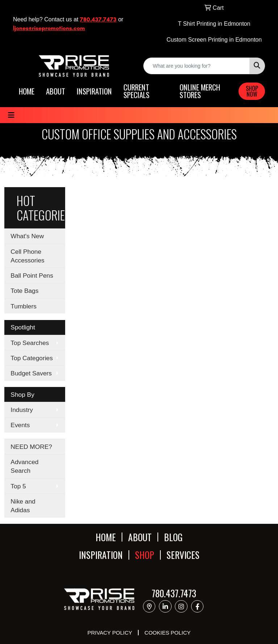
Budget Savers (31, 373)
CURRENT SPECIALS (136, 91)
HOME (27, 91)
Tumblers (24, 306)
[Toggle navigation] (11, 115)
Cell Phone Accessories (27, 256)
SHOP (145, 555)
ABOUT (56, 91)
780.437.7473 (98, 19)
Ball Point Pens (32, 275)
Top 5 (18, 486)
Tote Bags (24, 291)
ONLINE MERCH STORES (200, 91)
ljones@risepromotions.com (49, 28)
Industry (22, 410)
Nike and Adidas (23, 506)
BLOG (173, 537)
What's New (27, 236)
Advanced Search (24, 466)
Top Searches (30, 343)
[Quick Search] (197, 66)
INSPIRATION (94, 91)
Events (20, 425)
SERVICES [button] (183, 555)
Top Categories (32, 358)
